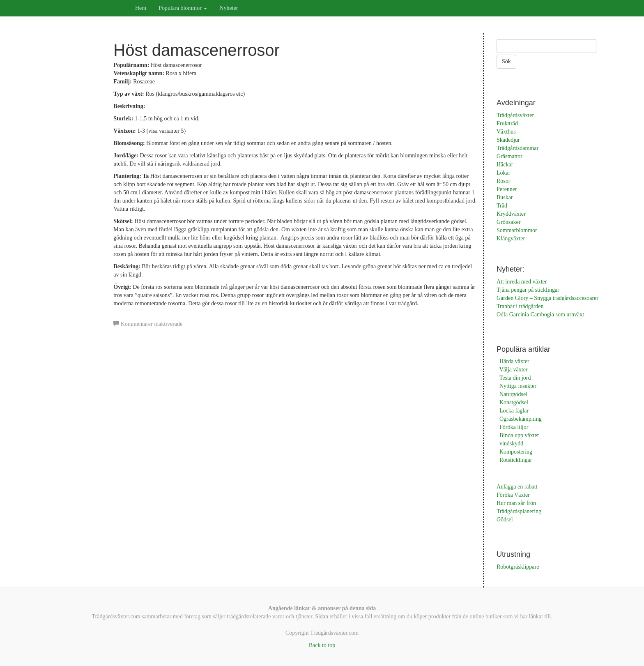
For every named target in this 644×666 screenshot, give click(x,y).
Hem (141, 8)
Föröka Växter (513, 495)
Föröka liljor (514, 427)
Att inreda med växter (522, 282)
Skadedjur (508, 140)
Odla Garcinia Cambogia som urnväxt (540, 315)
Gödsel (505, 520)
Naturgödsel (513, 394)
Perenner (507, 189)
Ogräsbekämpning (521, 419)
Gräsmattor (509, 156)
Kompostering (516, 452)
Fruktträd (507, 123)
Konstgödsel (514, 402)
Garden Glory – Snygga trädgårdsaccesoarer (547, 298)
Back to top (322, 645)
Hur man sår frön (516, 503)
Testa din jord (515, 378)
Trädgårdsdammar (517, 148)
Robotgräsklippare (518, 567)
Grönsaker (508, 222)
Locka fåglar (514, 411)
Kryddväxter (511, 214)
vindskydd (511, 444)
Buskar (505, 197)
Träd (502, 206)
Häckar (505, 165)
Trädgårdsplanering (519, 511)
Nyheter (229, 8)
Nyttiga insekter (518, 386)
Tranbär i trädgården (520, 306)
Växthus (506, 132)
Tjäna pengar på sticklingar (528, 290)
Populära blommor (183, 8)
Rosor (503, 181)
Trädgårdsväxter (515, 115)
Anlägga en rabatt (517, 487)
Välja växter (514, 370)
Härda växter (514, 361)
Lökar (503, 173)
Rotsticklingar (516, 460)
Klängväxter (511, 239)
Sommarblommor (517, 230)
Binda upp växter (519, 435)
